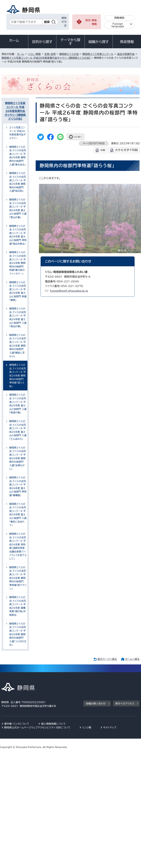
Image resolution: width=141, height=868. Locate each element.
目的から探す (42, 42)
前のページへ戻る (107, 659)
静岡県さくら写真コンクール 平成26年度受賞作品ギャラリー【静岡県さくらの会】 (46, 58)
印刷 (103, 150)
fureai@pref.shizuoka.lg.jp (69, 291)
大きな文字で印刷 (126, 150)
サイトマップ (110, 728)
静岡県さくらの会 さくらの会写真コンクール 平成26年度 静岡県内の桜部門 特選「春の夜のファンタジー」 (18, 263)
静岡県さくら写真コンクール (98, 54)
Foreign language (118, 25)
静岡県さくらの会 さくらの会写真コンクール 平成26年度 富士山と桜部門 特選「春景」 (18, 291)
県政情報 (127, 42)
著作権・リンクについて (17, 724)
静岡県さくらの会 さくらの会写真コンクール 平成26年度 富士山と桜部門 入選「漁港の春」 (18, 404)
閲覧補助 (119, 18)
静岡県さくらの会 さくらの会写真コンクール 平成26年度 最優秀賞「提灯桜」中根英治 (18, 606)
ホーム (14, 40)
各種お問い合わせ (96, 704)
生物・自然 (50, 54)
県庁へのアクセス (125, 704)
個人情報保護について (53, 724)
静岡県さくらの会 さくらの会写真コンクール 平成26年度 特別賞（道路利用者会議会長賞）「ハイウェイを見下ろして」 (18, 546)
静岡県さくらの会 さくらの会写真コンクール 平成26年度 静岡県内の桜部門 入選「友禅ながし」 (18, 458)
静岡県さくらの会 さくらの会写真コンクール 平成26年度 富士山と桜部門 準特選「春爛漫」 (18, 486)
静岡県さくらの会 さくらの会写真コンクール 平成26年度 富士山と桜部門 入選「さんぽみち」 (18, 430)
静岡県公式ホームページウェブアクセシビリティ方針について (37, 728)
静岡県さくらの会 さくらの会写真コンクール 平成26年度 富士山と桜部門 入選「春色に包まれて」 (18, 515)
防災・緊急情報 (91, 22)
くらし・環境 (34, 54)
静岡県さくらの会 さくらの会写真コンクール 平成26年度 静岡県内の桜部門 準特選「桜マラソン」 (18, 578)
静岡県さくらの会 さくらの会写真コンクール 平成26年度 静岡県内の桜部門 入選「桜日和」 (18, 182)
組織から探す (99, 42)
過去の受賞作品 (126, 54)
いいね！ (78, 137)
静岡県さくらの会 (69, 54)
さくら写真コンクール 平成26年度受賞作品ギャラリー (18, 133)
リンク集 (87, 728)
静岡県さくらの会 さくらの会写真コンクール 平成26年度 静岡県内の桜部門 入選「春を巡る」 (18, 156)
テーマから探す (70, 42)
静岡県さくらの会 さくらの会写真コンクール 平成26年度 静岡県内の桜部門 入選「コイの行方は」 (18, 634)
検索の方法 (64, 22)
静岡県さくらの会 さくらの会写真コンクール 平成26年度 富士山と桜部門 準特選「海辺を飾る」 (18, 235)
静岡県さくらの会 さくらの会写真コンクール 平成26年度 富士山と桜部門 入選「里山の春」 (18, 208)
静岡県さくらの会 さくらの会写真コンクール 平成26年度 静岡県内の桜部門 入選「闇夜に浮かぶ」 (18, 346)
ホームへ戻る (132, 659)
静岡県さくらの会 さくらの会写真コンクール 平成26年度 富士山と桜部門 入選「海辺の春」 (18, 317)
